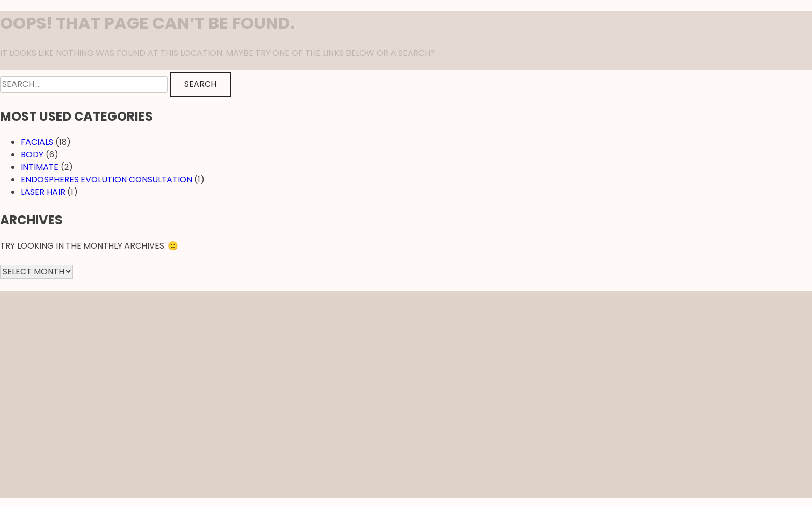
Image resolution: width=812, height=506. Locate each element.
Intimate (40, 167)
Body (32, 155)
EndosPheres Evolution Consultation (106, 179)
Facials (37, 142)
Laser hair (43, 192)
